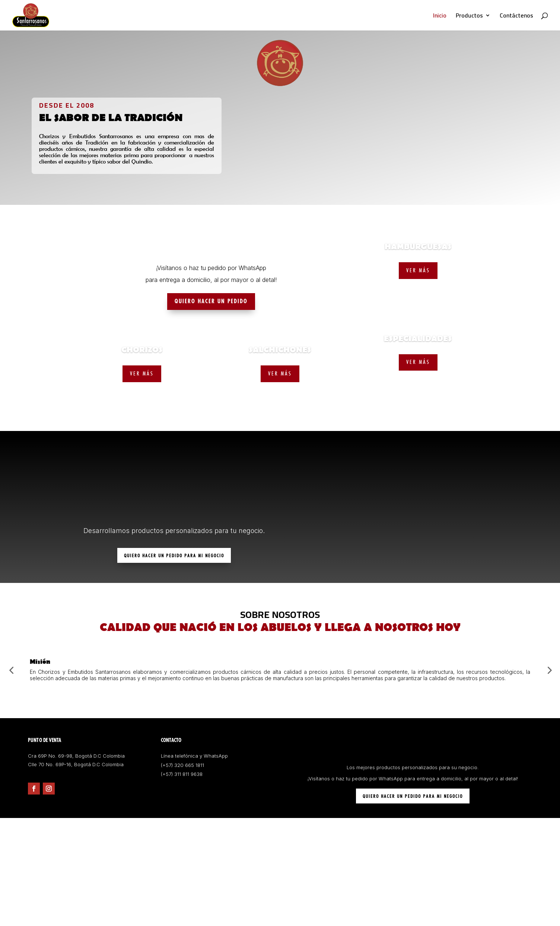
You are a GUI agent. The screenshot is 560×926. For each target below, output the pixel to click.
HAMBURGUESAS (418, 247)
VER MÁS (142, 374)
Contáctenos (516, 17)
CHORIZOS (142, 350)
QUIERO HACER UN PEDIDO (211, 302)
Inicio (440, 17)
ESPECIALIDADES (418, 339)
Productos (469, 17)
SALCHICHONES (280, 350)
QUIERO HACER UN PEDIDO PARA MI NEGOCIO (174, 555)
